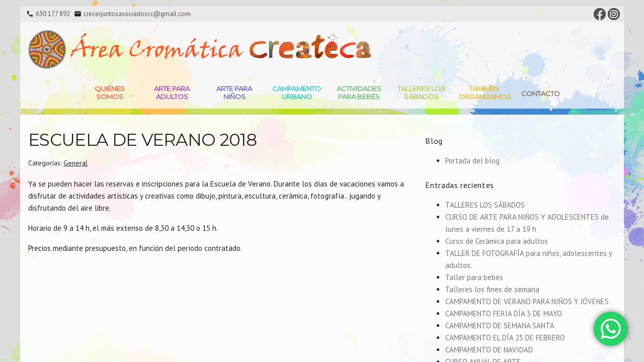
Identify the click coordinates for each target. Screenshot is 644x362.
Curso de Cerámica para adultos (497, 241)
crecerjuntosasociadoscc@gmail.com (137, 14)
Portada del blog (472, 161)
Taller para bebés (474, 277)
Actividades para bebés (359, 93)
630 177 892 (53, 14)
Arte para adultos (172, 93)
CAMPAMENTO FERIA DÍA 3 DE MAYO (504, 313)
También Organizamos (485, 93)
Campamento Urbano (297, 93)
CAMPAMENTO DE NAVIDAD (489, 350)
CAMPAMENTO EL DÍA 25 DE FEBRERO (505, 338)
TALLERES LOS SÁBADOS (485, 205)
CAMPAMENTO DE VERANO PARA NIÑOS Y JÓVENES (527, 301)
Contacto (541, 94)
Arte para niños (234, 93)
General (75, 163)
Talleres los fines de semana (492, 289)
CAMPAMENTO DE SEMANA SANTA (500, 326)
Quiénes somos (110, 93)
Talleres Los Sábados (421, 93)
